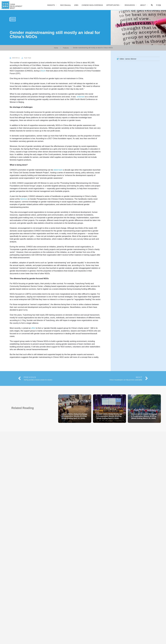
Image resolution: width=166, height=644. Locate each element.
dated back (58, 170)
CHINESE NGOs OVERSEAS (92, 5)
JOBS (76, 5)
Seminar (24, 199)
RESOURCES (130, 5)
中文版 (158, 5)
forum (43, 71)
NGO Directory (65, 5)
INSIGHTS (51, 5)
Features (66, 48)
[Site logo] (12, 5)
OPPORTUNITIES (113, 5)
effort (33, 328)
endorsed (81, 97)
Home (56, 48)
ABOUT (143, 5)
